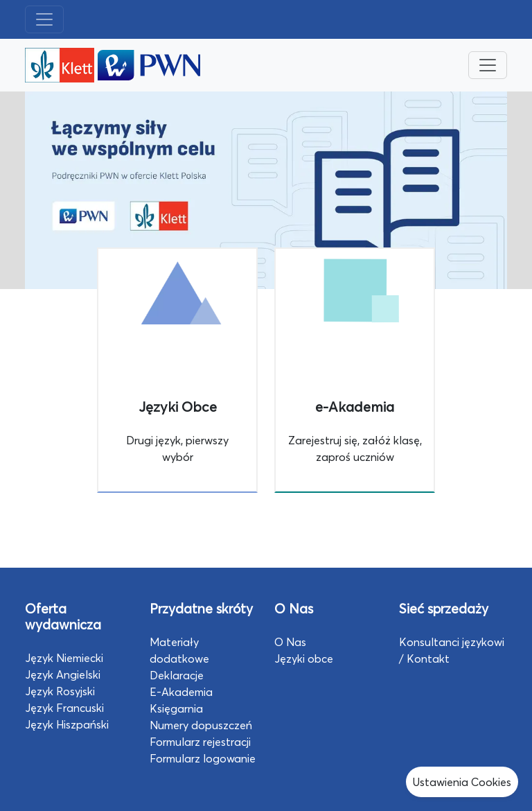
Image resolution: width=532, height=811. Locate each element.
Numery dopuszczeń (201, 725)
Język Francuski (64, 708)
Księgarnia (176, 708)
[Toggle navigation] (44, 19)
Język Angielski (63, 674)
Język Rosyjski (60, 691)
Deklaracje (177, 675)
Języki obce (304, 659)
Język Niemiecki (64, 658)
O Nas (290, 642)
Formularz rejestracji (200, 742)
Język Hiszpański (67, 724)
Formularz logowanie (203, 758)
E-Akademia (181, 692)
